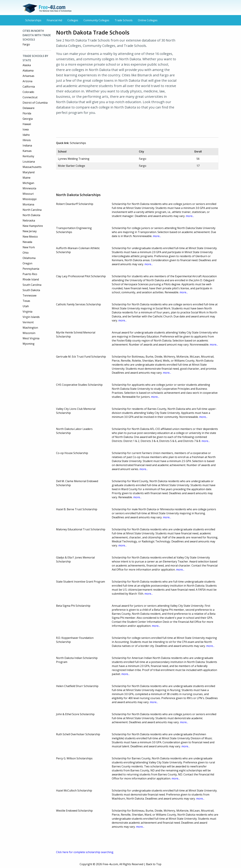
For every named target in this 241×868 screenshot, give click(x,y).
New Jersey (30, 231)
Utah (26, 306)
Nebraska (29, 220)
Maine (27, 178)
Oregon (27, 263)
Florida (27, 113)
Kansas (27, 151)
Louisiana (29, 162)
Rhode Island (31, 279)
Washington (30, 328)
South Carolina (32, 285)
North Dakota (31, 215)
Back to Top (154, 864)
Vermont (28, 322)
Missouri (28, 194)
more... (190, 216)
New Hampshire (33, 226)
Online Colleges (148, 20)
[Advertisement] (118, 126)
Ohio (26, 253)
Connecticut (30, 97)
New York (29, 247)
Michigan (28, 183)
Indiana (27, 145)
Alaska (27, 65)
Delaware (29, 108)
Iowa (26, 129)
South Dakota (31, 290)
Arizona (27, 81)
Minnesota (29, 188)
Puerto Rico (30, 274)
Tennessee (30, 295)
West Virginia (31, 338)
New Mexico (30, 237)
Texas (26, 301)
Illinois (27, 140)
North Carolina (32, 210)
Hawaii (27, 124)
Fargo (26, 44)
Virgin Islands (31, 317)
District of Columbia (35, 103)
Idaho (26, 135)
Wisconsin (29, 333)
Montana (28, 204)
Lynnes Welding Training (74, 159)
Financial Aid (54, 20)
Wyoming (29, 344)
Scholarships (33, 20)
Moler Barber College (71, 166)
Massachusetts (32, 167)
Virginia (27, 312)
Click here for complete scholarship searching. (85, 852)
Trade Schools (124, 20)
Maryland (29, 172)
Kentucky (28, 156)
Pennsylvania (31, 269)
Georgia (28, 119)
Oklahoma (29, 258)
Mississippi (30, 199)
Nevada (27, 242)
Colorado (28, 92)
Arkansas (28, 76)
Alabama (28, 70)
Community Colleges (96, 20)
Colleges (73, 20)
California (29, 87)
